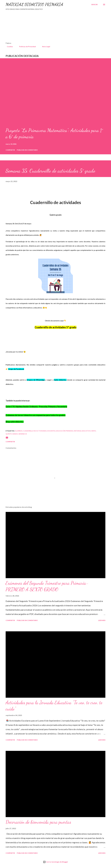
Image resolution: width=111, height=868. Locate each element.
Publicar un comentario (27, 150)
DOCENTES (51, 431)
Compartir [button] (10, 150)
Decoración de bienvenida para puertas (38, 822)
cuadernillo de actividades (35, 431)
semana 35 (23, 434)
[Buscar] (95, 5)
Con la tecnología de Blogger (55, 862)
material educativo (82, 431)
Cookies (9, 47)
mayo (94, 431)
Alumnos (19, 431)
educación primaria (65, 431)
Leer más (102, 620)
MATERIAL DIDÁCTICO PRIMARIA (34, 4)
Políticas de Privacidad (26, 47)
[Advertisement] (46, 27)
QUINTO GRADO (12, 434)
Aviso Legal (45, 47)
